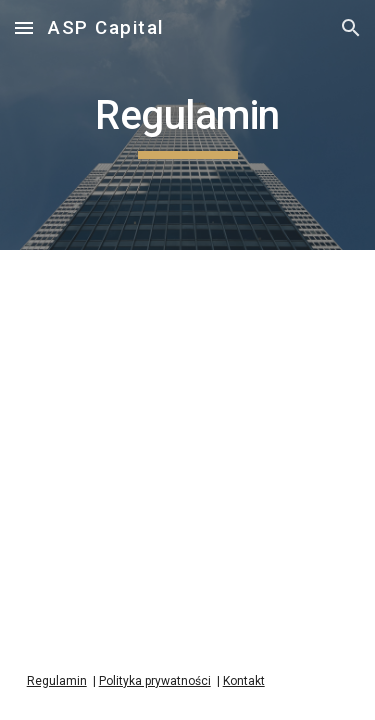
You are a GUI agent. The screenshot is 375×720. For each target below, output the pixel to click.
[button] (24, 27)
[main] (188, 125)
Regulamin (57, 681)
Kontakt (244, 681)
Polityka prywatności (155, 681)
